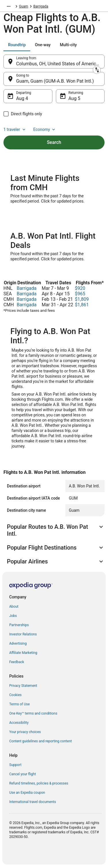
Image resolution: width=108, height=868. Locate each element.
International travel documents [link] (33, 802)
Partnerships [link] (19, 625)
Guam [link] (24, 6)
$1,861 (82, 305)
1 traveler (15, 129)
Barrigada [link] (41, 6)
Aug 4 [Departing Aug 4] (22, 98)
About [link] (14, 607)
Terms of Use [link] (19, 704)
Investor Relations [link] (23, 634)
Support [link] (15, 765)
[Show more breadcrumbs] (9, 6)
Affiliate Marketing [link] (23, 653)
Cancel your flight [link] (23, 774)
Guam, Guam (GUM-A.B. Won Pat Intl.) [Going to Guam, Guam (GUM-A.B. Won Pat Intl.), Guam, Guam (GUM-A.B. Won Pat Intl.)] (55, 81)
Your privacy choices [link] (25, 732)
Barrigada (27, 288)
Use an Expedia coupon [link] (27, 793)
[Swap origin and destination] (97, 70)
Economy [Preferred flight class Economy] (45, 129)
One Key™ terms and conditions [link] (33, 713)
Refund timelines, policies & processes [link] (39, 783)
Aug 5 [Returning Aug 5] (74, 98)
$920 (80, 288)
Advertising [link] (18, 643)
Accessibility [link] (19, 723)
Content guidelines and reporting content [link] (40, 741)
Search (54, 142)
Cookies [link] (15, 695)
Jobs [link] (13, 616)
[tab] (17, 45)
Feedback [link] (17, 662)
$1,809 (82, 299)
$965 (80, 294)
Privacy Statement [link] (23, 686)
